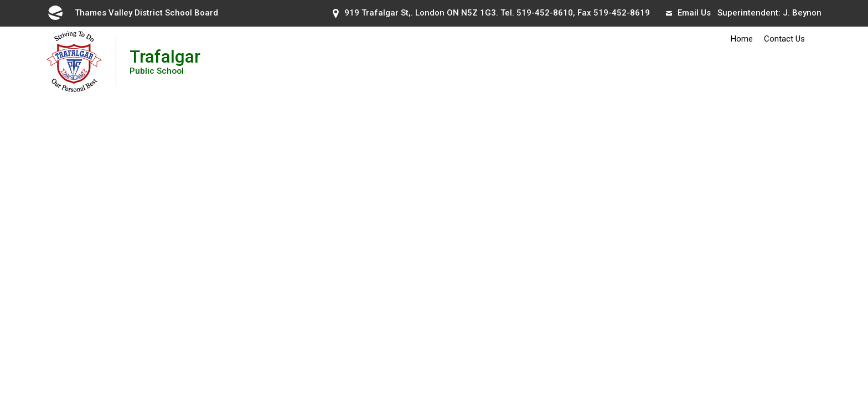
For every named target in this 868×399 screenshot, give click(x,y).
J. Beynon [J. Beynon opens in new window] (802, 13)
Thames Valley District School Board (132, 13)
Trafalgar (165, 61)
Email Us (688, 13)
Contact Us (784, 39)
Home (742, 39)
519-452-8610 (545, 13)
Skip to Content (0, 0)
